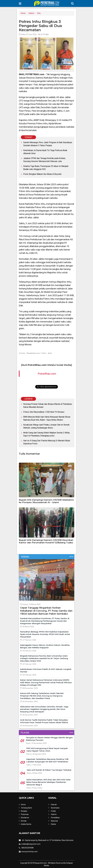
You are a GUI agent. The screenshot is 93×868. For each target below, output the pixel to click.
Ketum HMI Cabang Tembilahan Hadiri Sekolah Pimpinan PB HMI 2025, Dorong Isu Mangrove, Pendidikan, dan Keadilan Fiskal (42, 696)
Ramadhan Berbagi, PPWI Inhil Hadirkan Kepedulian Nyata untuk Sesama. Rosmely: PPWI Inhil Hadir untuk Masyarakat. (45, 634)
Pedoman (25, 814)
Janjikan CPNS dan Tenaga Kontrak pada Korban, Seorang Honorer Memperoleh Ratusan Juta (44, 160)
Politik (53, 811)
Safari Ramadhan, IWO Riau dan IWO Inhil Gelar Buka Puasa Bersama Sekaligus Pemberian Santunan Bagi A (49, 782)
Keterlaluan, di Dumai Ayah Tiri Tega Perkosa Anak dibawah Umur (45, 152)
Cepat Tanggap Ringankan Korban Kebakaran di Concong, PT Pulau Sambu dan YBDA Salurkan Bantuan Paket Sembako (46, 611)
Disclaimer (25, 818)
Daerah (54, 805)
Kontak (24, 821)
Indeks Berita (26, 824)
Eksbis (53, 824)
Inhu (39, 13)
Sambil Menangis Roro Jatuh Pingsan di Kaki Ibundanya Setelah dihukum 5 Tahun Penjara (48, 144)
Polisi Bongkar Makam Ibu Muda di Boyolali (42, 174)
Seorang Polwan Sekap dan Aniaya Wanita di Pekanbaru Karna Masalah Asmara (48, 406)
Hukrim (32, 13)
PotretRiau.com (47, 374)
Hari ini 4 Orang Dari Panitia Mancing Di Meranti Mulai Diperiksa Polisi (47, 442)
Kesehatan (55, 808)
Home (23, 13)
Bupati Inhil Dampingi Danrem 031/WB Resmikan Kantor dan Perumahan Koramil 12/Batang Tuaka (46, 541)
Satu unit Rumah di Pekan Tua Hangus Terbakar (49, 770)
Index (71, 557)
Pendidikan (55, 818)
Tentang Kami (26, 808)
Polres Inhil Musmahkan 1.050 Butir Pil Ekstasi (44, 412)
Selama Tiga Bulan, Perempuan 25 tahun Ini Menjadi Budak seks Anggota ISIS (46, 168)
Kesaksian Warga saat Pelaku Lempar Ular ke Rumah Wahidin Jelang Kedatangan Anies (46, 426)
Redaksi (24, 811)
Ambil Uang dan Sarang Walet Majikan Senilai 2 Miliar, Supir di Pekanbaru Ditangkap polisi (47, 434)
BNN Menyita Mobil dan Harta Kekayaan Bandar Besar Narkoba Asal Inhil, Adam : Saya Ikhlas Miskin (47, 418)
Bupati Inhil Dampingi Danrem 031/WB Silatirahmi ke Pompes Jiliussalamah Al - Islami (46, 501)
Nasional (54, 821)
